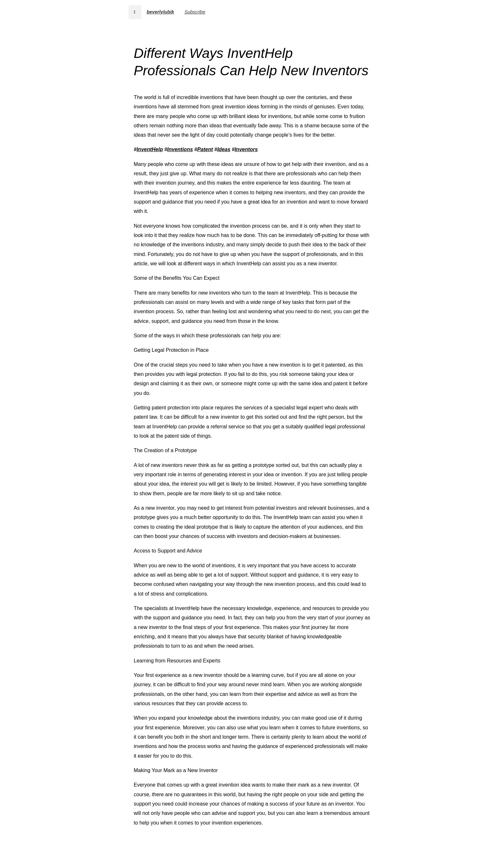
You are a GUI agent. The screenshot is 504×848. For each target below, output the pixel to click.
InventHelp (150, 149)
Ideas (224, 149)
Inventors (246, 149)
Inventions (180, 149)
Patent (205, 149)
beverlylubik (160, 12)
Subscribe (195, 12)
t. (135, 12)
